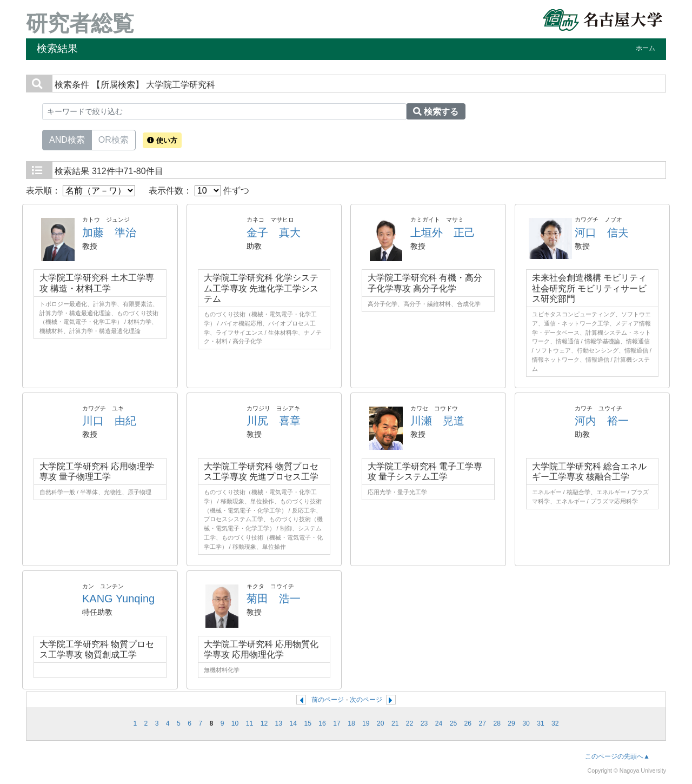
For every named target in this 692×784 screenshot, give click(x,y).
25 (454, 723)
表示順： (81, 191)
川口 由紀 (109, 421)
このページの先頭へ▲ (617, 756)
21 (395, 723)
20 (381, 723)
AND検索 (67, 139)
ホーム (646, 48)
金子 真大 (274, 232)
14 (293, 723)
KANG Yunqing (118, 599)
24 (439, 723)
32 (555, 723)
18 (351, 723)
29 (511, 723)
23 (424, 723)
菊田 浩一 (274, 599)
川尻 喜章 (274, 421)
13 (279, 723)
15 (308, 723)
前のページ (328, 700)
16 (322, 723)
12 (264, 723)
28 (497, 723)
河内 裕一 (602, 421)
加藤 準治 (109, 232)
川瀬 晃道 (437, 421)
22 (410, 723)
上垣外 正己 (443, 232)
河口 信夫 (602, 232)
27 (482, 723)
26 (468, 723)
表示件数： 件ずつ (199, 191)
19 (366, 723)
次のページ (366, 700)
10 (235, 723)
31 (541, 723)
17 (337, 723)
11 (250, 723)
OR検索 (114, 139)
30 (526, 723)
